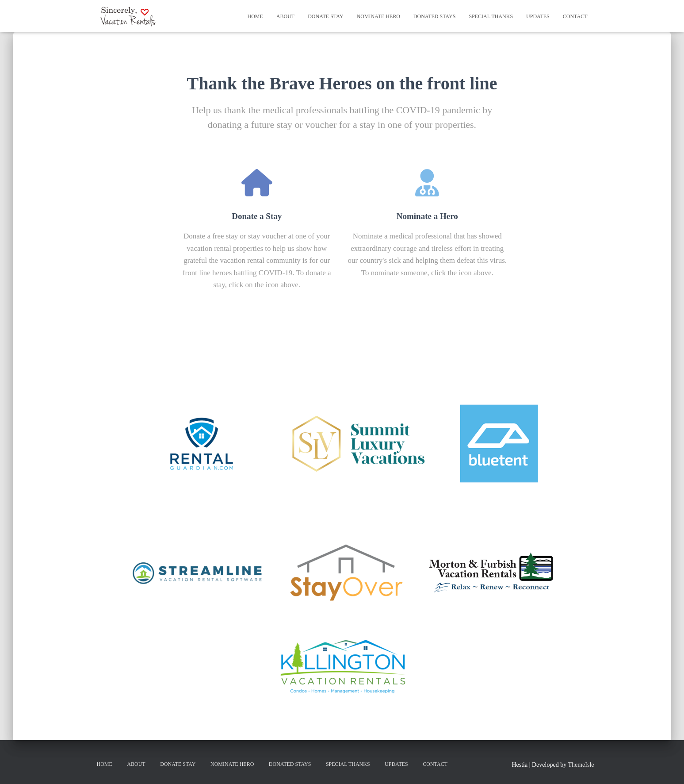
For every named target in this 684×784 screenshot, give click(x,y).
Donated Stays (435, 16)
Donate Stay (325, 16)
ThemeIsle (581, 765)
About (285, 16)
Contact (575, 16)
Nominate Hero (378, 16)
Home (255, 16)
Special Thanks (491, 16)
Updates (538, 16)
